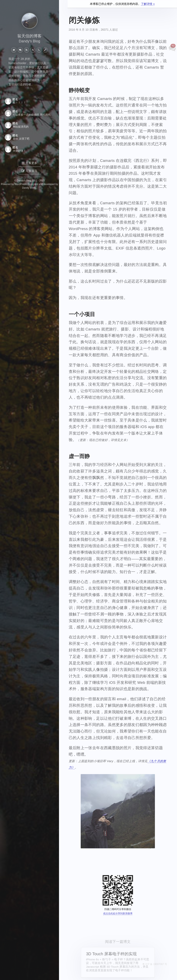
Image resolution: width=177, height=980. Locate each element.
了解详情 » (148, 4)
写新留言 (29, 171)
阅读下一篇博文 (118, 942)
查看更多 (29, 163)
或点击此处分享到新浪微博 (118, 913)
